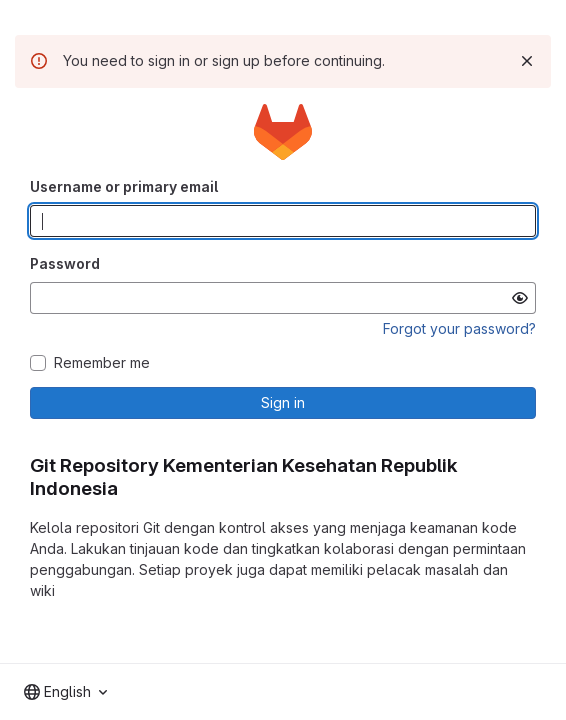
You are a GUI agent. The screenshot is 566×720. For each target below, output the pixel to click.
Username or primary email (124, 186)
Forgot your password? (459, 328)
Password (65, 263)
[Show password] (520, 298)
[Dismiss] (527, 61)
